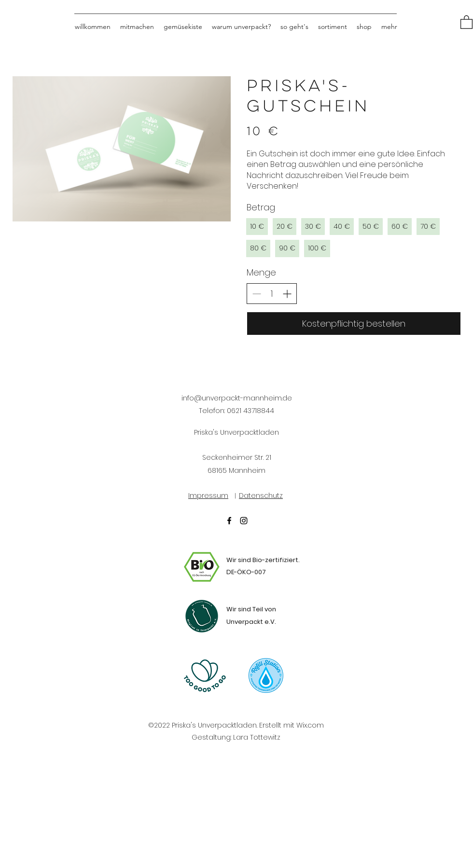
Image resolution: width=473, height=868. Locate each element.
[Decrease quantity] (257, 294)
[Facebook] (229, 521)
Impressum (208, 496)
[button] (466, 22)
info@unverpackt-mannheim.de (237, 398)
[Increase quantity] (287, 294)
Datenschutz (261, 496)
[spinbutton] (272, 294)
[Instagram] (244, 521)
